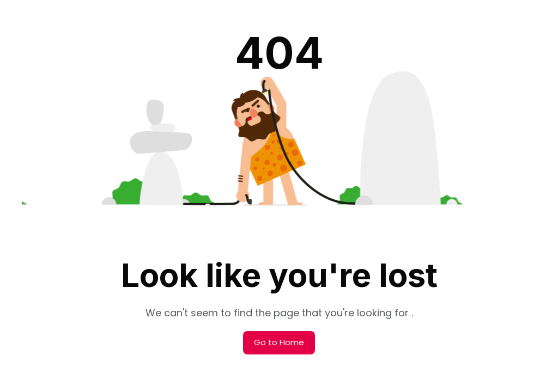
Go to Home (279, 342)
